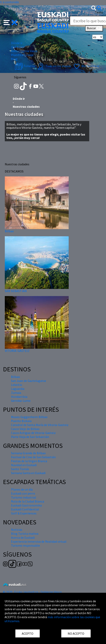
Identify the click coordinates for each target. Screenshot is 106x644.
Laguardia (18, 389)
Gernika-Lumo (21, 401)
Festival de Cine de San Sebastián (33, 457)
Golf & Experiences (24, 513)
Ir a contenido (9, 2)
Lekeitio (17, 385)
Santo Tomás (20, 469)
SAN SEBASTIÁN (16, 291)
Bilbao (9, 231)
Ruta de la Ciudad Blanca (28, 501)
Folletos (25, 66)
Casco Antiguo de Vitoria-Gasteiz (33, 433)
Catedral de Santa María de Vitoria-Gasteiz (40, 425)
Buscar (94, 28)
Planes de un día (22, 489)
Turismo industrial (24, 497)
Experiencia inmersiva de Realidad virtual (39, 541)
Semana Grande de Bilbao (28, 453)
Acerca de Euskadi (23, 537)
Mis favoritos (86, 66)
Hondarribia (19, 397)
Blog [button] (14, 59)
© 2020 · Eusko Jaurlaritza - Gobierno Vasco (32, 592)
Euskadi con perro (23, 493)
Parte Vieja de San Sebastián (30, 437)
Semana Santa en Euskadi (28, 473)
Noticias (17, 530)
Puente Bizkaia (21, 421)
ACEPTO (28, 633)
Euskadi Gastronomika (26, 505)
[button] (10, 22)
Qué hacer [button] (18, 47)
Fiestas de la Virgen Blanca (29, 461)
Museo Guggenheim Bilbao (29, 417)
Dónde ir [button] (17, 43)
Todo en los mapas (54, 66)
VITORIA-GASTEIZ (17, 351)
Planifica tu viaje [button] (22, 55)
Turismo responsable (25, 545)
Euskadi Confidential (25, 509)
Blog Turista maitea (25, 534)
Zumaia (16, 393)
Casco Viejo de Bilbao (25, 429)
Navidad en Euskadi (24, 465)
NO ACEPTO (76, 633)
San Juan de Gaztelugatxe (29, 381)
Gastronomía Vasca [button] (24, 51)
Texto (99, 12)
